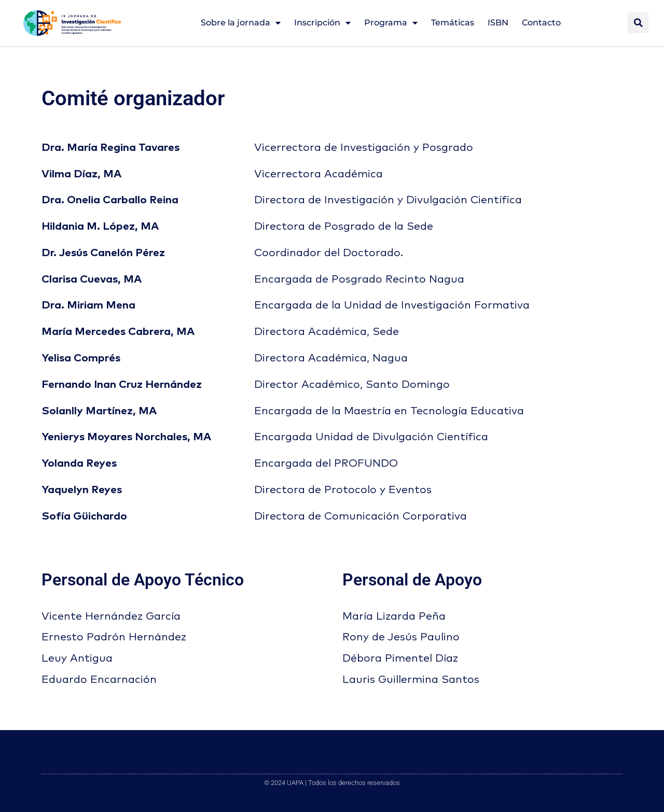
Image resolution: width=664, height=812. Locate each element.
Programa (391, 23)
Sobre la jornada (241, 23)
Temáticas (453, 23)
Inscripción (322, 23)
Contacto (541, 23)
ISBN (498, 23)
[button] (638, 23)
